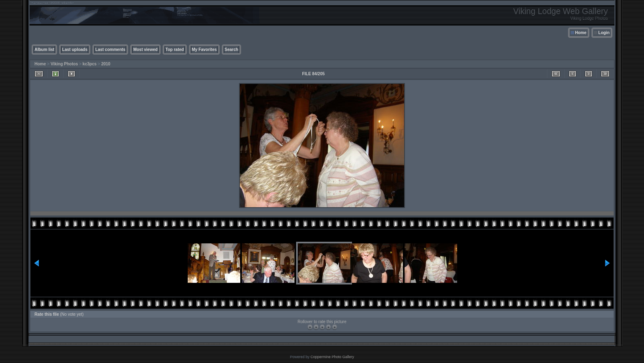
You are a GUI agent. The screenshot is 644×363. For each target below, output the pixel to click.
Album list (44, 50)
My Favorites (204, 50)
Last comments (110, 50)
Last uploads (75, 50)
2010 (106, 64)
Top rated (175, 50)
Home (581, 33)
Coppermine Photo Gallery (332, 357)
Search (231, 50)
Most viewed (145, 50)
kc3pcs (90, 64)
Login (604, 33)
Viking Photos (64, 64)
